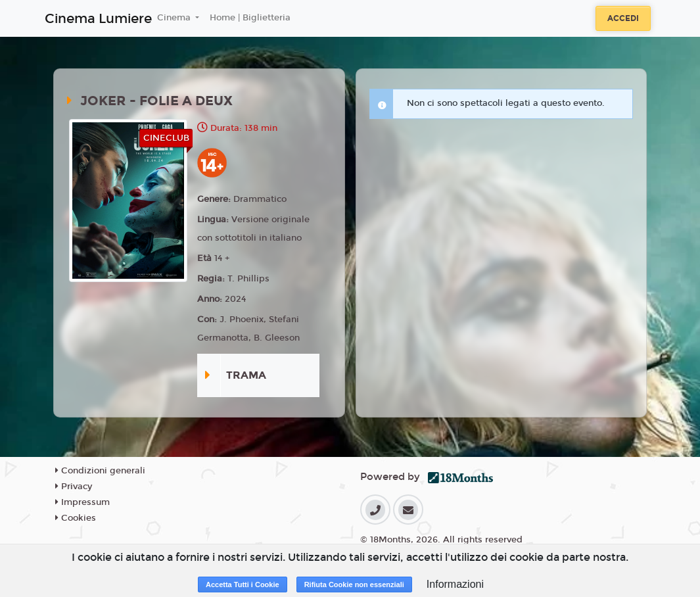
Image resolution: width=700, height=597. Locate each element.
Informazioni (455, 584)
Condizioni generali (100, 471)
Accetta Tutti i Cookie (243, 585)
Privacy (74, 487)
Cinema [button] (175, 18)
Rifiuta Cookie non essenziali (354, 585)
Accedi (623, 18)
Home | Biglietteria (250, 18)
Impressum (82, 502)
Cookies (76, 518)
